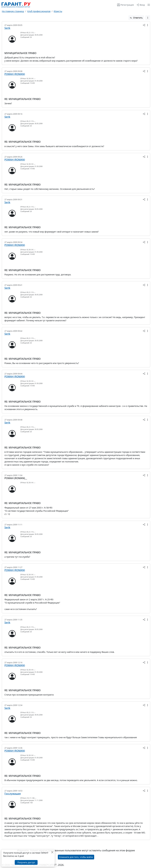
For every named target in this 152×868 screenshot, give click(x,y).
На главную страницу (13, 11)
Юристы (58, 11)
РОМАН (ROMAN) (15, 74)
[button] (148, 5)
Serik (7, 28)
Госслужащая (13, 794)
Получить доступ (26, 862)
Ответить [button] (136, 18)
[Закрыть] (52, 852)
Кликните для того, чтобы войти (76, 857)
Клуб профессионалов (39, 11)
